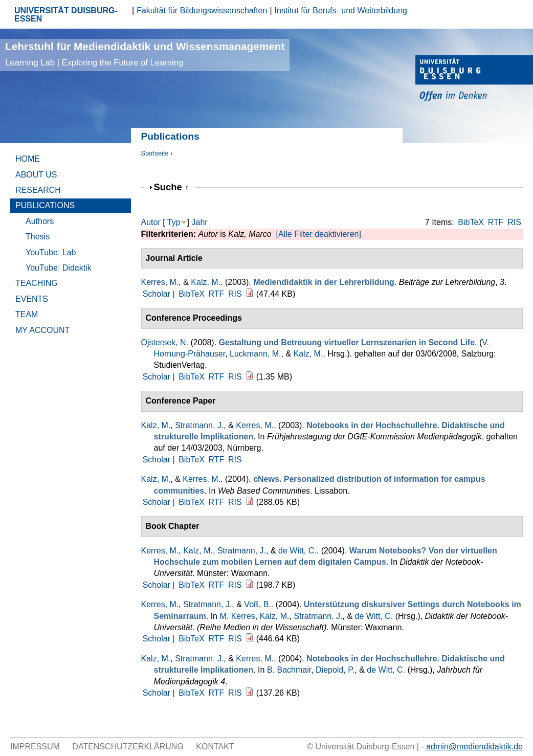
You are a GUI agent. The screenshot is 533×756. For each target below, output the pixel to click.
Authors (40, 221)
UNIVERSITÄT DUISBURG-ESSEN (66, 15)
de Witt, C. (297, 551)
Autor (151, 222)
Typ (174, 222)
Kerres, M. (160, 282)
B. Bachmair (289, 670)
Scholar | (160, 294)
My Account (42, 330)
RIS (514, 222)
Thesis (38, 237)
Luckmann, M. (255, 354)
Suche (171, 187)
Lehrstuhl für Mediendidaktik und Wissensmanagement (145, 54)
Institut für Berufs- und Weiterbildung (341, 10)
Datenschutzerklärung (128, 747)
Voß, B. (257, 604)
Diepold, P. (335, 670)
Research (38, 190)
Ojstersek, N (164, 342)
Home (28, 159)
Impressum (35, 747)
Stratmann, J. (199, 425)
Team (27, 314)
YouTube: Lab (51, 252)
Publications (45, 205)
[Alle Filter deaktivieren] (319, 234)
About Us (36, 175)
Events (32, 299)
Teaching (37, 283)
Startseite (155, 153)
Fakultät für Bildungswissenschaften (202, 10)
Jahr (199, 222)
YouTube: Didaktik (59, 268)
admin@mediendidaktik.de (474, 747)
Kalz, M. (206, 282)
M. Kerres (237, 616)
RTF (496, 222)
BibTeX (471, 222)
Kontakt (215, 747)
